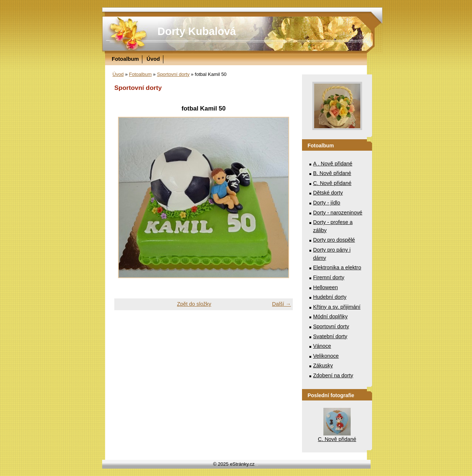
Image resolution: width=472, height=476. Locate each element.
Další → (282, 304)
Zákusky (323, 365)
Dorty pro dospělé (334, 240)
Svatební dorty (330, 336)
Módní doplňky (330, 316)
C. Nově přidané (332, 183)
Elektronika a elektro (337, 267)
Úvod (153, 59)
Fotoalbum (125, 59)
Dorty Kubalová (197, 31)
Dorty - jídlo (327, 203)
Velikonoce (326, 356)
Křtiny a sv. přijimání (337, 307)
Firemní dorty (329, 277)
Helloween (325, 287)
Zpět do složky (194, 304)
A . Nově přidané (333, 164)
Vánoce (322, 346)
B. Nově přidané (332, 173)
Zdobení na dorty (333, 375)
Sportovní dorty (173, 74)
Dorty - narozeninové (338, 213)
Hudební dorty (330, 297)
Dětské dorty (328, 193)
